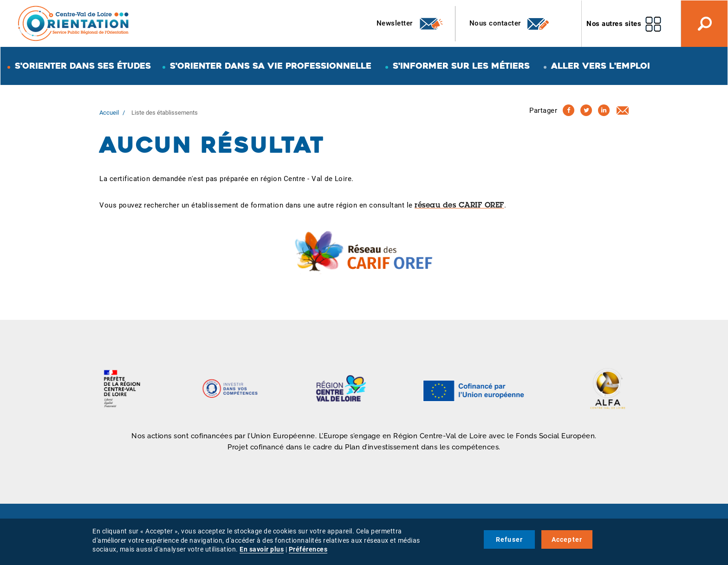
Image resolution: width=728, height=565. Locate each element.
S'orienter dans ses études (83, 66)
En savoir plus (262, 549)
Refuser (509, 539)
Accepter (567, 539)
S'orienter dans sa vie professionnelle (271, 66)
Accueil (109, 113)
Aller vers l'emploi (601, 66)
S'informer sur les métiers (461, 66)
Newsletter (410, 24)
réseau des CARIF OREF (459, 206)
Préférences (308, 549)
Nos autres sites (614, 24)
